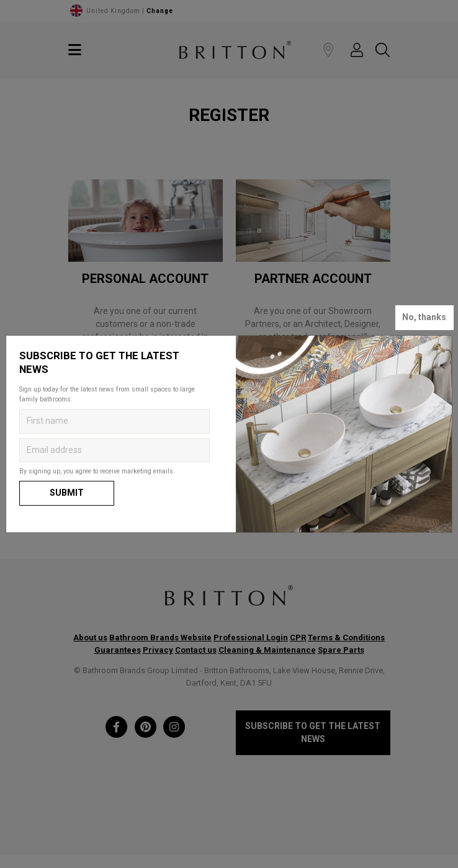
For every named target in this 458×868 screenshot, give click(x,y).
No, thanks (424, 317)
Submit (67, 493)
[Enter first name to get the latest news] (115, 421)
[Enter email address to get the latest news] (115, 450)
